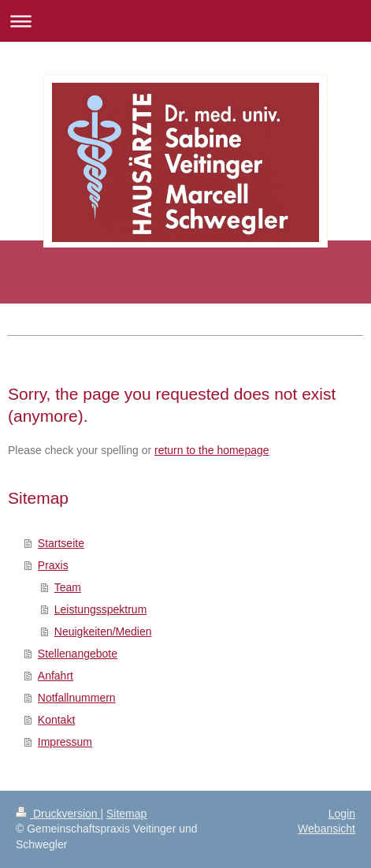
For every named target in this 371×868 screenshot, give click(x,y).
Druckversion (58, 814)
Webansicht (326, 829)
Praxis (53, 565)
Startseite (61, 543)
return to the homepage (212, 450)
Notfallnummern (77, 698)
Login (342, 814)
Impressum (65, 742)
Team (68, 587)
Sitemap (126, 814)
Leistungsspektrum (101, 609)
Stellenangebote (78, 654)
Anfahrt (56, 676)
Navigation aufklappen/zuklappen (185, 21)
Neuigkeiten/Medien (103, 631)
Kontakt (56, 720)
